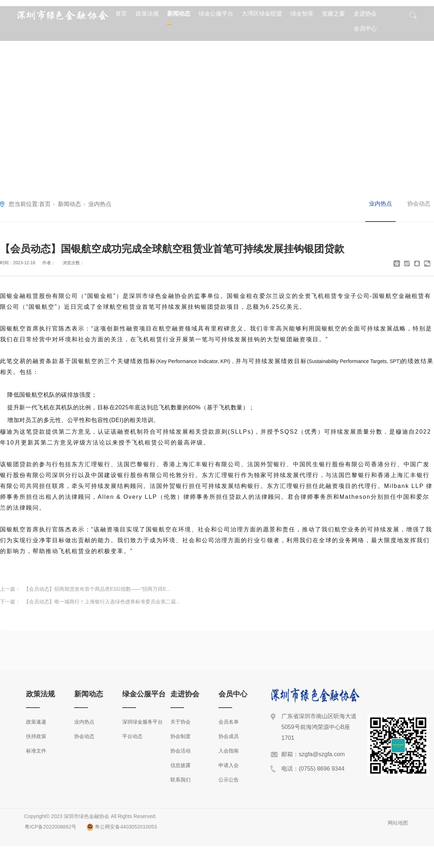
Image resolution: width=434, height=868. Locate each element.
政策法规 (147, 14)
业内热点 (100, 204)
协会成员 (229, 736)
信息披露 (180, 765)
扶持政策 (36, 736)
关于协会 (180, 722)
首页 (121, 14)
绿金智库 (302, 14)
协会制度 (180, 736)
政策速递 (36, 722)
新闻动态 (179, 14)
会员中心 (365, 28)
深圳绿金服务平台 (142, 722)
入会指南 (229, 751)
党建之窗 (333, 14)
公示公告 (229, 780)
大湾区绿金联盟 (262, 14)
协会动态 (419, 204)
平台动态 (132, 736)
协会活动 (180, 751)
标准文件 (36, 751)
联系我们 (180, 780)
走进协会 (365, 14)
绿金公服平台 (216, 14)
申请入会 (229, 765)
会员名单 (229, 722)
